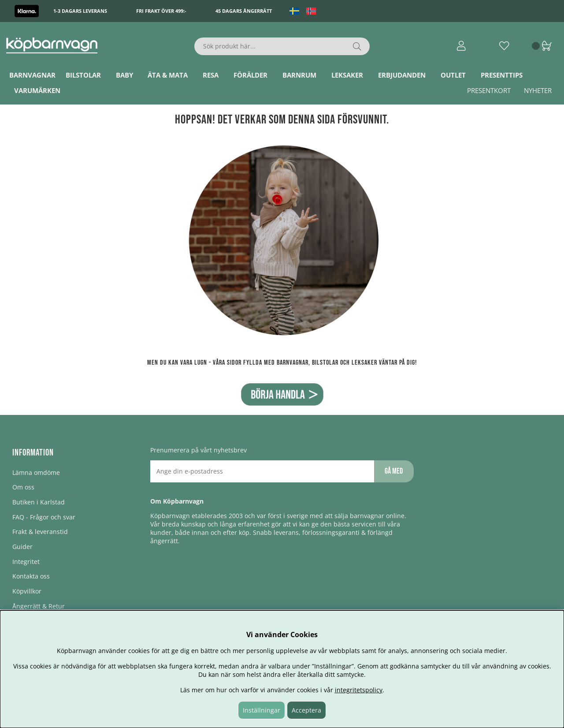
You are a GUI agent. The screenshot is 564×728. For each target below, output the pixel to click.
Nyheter (538, 90)
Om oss (23, 487)
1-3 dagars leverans (80, 11)
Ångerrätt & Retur (39, 606)
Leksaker (347, 75)
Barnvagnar (32, 75)
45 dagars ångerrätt (244, 11)
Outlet (453, 75)
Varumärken (37, 90)
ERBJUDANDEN (402, 75)
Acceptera (306, 710)
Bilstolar (83, 75)
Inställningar (262, 710)
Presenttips (502, 75)
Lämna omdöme (36, 472)
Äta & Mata (168, 75)
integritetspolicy (359, 690)
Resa (211, 75)
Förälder (250, 75)
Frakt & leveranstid (40, 532)
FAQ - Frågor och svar (44, 517)
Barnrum (299, 75)
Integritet (26, 562)
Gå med (394, 471)
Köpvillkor (27, 591)
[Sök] (282, 46)
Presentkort (489, 90)
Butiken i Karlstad (39, 502)
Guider (22, 547)
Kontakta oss (31, 576)
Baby (124, 75)
